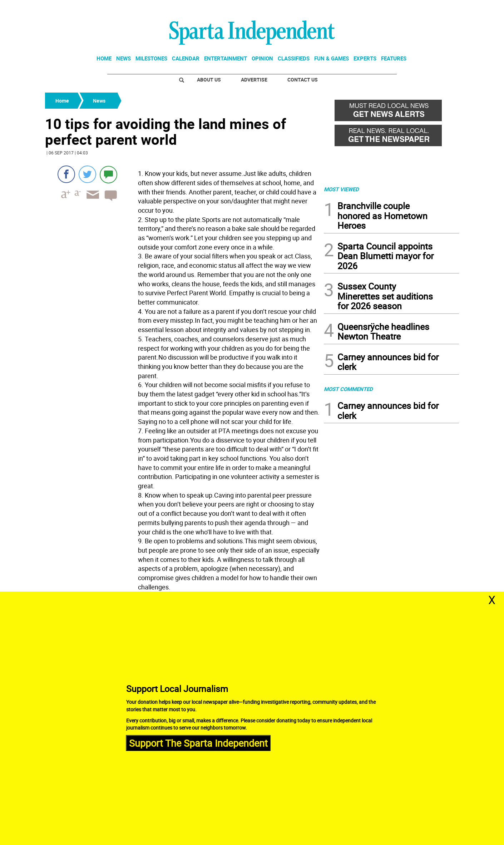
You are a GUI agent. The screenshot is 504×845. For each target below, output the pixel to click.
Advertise (254, 80)
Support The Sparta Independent (198, 743)
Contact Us (303, 80)
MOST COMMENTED (348, 389)
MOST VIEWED (341, 189)
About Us (209, 80)
